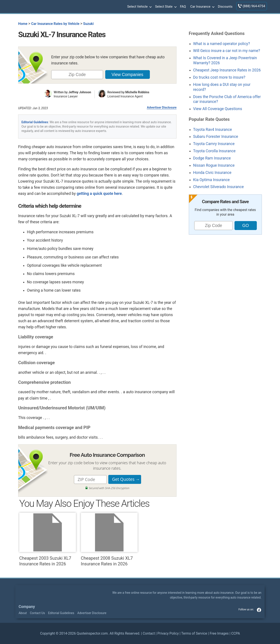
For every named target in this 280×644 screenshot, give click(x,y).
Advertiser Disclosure (162, 107)
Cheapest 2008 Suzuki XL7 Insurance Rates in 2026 (109, 540)
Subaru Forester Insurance (216, 137)
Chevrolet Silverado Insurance (218, 187)
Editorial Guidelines (35, 122)
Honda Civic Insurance (212, 173)
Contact (149, 633)
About (23, 613)
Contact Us (38, 613)
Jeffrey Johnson (80, 92)
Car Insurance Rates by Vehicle (55, 24)
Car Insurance (202, 7)
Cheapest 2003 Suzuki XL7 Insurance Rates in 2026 (48, 540)
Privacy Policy (168, 633)
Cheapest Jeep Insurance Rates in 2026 (227, 70)
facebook (259, 610)
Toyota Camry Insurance (214, 144)
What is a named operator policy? (222, 44)
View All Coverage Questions (218, 109)
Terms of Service (194, 633)
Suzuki (88, 24)
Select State (165, 7)
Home (23, 24)
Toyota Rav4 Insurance (213, 130)
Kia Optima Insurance (211, 180)
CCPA (236, 633)
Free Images (219, 633)
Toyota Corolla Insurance (214, 151)
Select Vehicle (139, 7)
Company (27, 607)
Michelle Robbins (137, 92)
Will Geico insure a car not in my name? (227, 51)
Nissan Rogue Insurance (214, 165)
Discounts (225, 7)
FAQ (183, 7)
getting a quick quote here (99, 194)
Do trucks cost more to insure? (219, 77)
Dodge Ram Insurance (212, 158)
